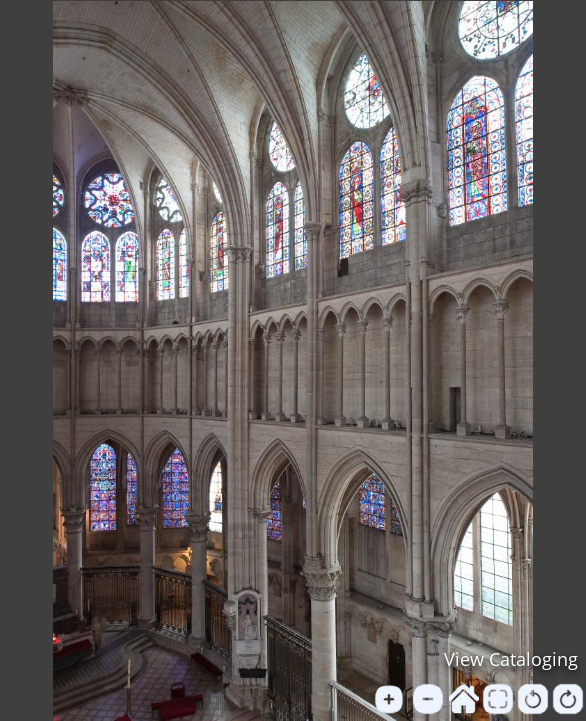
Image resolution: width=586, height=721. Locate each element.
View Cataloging (511, 659)
